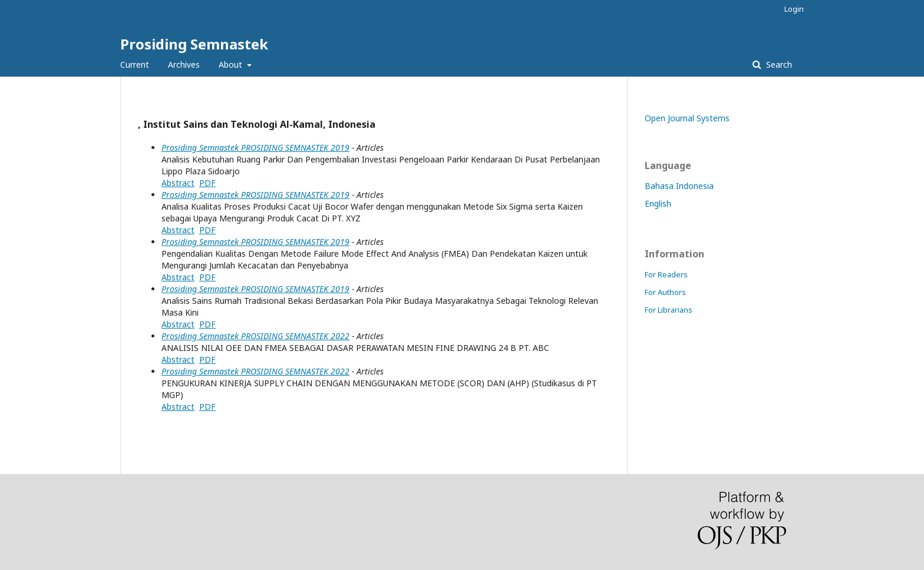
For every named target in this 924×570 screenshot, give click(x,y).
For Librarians (669, 310)
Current (135, 64)
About (232, 64)
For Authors (665, 292)
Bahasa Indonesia (679, 186)
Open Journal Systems (687, 118)
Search (778, 64)
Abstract (178, 183)
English (658, 203)
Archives (184, 64)
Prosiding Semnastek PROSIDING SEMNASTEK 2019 (255, 148)
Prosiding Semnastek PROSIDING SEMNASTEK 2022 (255, 336)
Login (794, 9)
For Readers (666, 274)
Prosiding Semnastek (194, 44)
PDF (207, 183)
